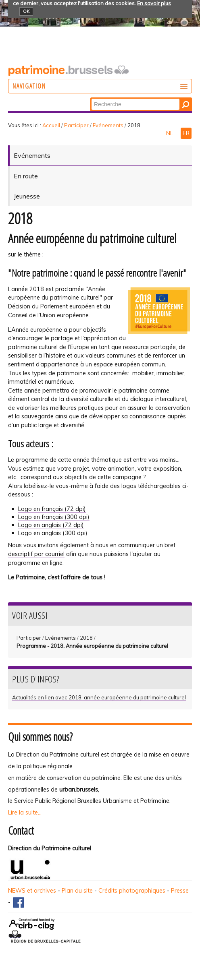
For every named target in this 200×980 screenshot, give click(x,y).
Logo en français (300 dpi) (54, 517)
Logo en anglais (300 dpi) (53, 533)
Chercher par (91, 98)
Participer (76, 125)
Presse (180, 891)
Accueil (51, 125)
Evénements (108, 125)
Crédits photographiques (132, 891)
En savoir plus (154, 3)
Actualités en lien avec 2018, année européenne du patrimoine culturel (99, 697)
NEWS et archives (32, 891)
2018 (86, 638)
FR (186, 133)
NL (170, 133)
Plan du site (77, 891)
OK (26, 11)
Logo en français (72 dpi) (52, 509)
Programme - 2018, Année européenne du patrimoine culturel (92, 646)
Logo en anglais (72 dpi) (51, 525)
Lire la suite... (25, 813)
